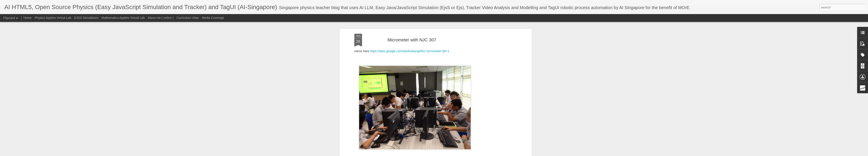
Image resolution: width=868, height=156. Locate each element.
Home (27, 18)
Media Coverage (213, 18)
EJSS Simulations (86, 18)
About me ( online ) (161, 18)
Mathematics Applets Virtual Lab (123, 18)
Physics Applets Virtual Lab (53, 18)
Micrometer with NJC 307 (412, 40)
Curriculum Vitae (188, 18)
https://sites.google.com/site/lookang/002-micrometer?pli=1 (410, 51)
